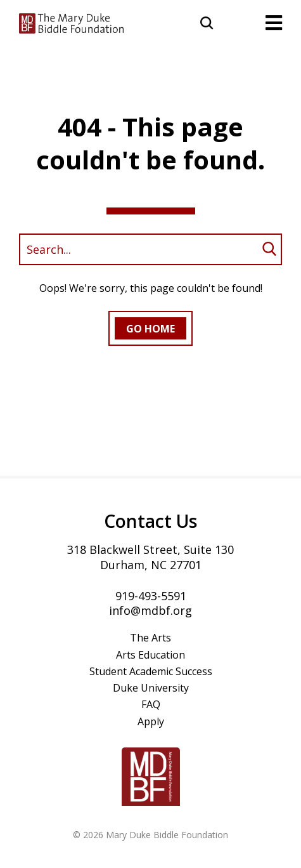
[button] (207, 22)
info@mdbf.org (150, 610)
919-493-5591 (151, 596)
